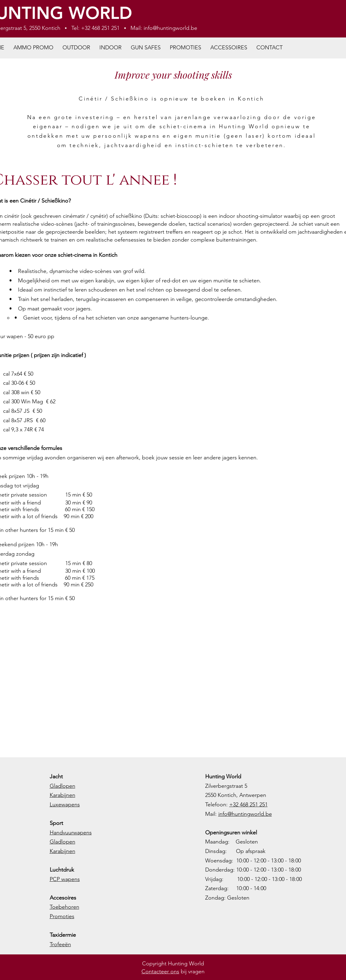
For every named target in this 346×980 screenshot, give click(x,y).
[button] (76, 48)
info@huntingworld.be (170, 28)
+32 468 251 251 (248, 805)
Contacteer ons (160, 971)
